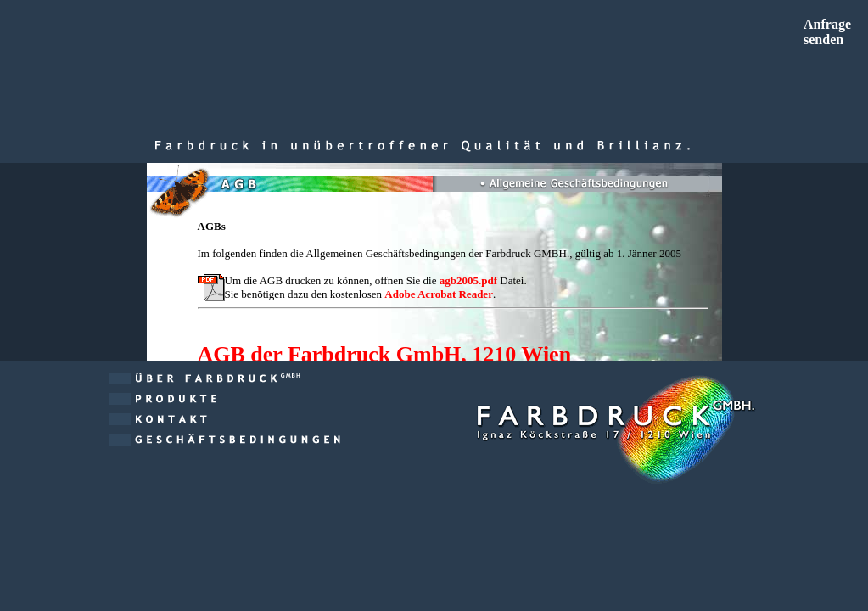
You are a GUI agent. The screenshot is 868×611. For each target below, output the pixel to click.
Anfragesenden (827, 32)
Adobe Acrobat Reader (439, 294)
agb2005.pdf (468, 280)
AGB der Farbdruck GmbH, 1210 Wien (385, 354)
